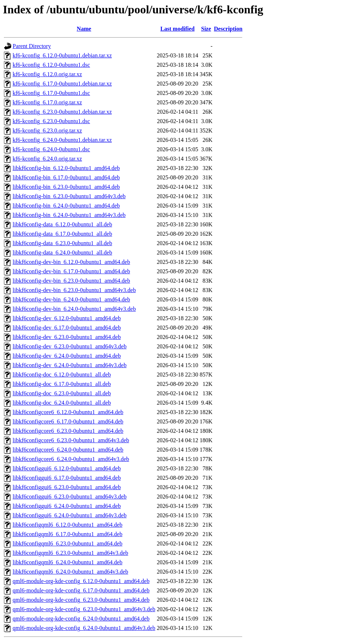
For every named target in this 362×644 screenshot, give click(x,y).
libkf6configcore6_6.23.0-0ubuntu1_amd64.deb (68, 431)
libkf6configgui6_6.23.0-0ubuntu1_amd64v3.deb (70, 497)
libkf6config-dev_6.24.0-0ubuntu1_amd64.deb (67, 356)
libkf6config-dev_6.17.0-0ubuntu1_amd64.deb (67, 328)
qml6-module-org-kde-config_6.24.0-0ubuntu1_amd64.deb (81, 619)
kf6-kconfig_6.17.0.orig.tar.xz (47, 102)
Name (84, 29)
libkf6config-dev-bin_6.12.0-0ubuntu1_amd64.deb (71, 262)
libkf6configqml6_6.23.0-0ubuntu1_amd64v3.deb (70, 553)
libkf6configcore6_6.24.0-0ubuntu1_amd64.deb (68, 450)
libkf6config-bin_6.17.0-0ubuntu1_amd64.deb (66, 177)
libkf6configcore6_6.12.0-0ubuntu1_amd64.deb (68, 412)
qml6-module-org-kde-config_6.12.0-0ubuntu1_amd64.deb (81, 581)
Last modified (178, 29)
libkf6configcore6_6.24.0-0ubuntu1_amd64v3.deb (71, 459)
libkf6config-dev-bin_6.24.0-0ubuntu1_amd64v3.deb (74, 309)
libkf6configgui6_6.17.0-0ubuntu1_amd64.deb (67, 478)
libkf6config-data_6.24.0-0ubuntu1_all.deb (62, 253)
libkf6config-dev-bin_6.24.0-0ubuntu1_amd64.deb (71, 299)
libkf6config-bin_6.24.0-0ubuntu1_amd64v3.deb (69, 215)
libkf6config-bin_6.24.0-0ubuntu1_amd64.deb (66, 206)
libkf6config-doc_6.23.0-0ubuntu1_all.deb (62, 393)
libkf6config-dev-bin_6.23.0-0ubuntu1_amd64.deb (71, 281)
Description (228, 29)
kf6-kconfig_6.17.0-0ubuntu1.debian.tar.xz (62, 84)
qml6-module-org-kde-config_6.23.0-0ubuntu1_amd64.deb (81, 600)
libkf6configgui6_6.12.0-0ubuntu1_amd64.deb (67, 468)
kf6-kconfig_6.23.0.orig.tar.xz (47, 130)
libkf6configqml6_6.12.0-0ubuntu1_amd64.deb (67, 525)
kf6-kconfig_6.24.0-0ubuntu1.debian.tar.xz (62, 140)
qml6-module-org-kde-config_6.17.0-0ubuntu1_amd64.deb (81, 590)
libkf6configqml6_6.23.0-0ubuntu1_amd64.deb (67, 543)
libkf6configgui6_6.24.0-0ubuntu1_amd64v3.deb (70, 515)
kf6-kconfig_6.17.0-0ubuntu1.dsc (51, 93)
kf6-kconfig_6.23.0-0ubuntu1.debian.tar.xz (62, 112)
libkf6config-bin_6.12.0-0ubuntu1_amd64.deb (66, 168)
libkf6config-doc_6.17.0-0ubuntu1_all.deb (62, 384)
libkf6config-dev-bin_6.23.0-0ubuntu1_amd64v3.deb (74, 290)
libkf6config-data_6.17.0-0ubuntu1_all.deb (62, 234)
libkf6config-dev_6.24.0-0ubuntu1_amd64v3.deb (70, 365)
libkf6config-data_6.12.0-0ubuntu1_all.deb (62, 224)
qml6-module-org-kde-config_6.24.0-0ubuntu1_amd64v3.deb (84, 628)
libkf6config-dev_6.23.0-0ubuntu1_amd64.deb (67, 337)
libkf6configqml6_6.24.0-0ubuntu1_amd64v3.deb (70, 572)
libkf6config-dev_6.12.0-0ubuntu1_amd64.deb (67, 318)
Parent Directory (32, 46)
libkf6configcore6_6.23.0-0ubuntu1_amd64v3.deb (71, 440)
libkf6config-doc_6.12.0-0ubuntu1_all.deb (62, 375)
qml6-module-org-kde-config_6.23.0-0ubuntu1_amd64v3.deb (84, 609)
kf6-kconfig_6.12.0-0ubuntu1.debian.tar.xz (62, 55)
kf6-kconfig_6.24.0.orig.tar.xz (47, 159)
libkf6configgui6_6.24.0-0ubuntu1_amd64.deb (67, 506)
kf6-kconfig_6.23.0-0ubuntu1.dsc (51, 121)
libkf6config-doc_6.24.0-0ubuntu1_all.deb (62, 403)
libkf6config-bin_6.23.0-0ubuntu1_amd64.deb (66, 187)
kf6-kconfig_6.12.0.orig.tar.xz (47, 74)
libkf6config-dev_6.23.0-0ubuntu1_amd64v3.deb (70, 346)
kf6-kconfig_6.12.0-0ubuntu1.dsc (51, 65)
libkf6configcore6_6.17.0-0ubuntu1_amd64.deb (68, 421)
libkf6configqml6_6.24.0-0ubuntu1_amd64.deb (67, 562)
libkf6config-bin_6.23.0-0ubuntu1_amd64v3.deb (69, 196)
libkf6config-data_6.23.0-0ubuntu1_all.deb (62, 243)
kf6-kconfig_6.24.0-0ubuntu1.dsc (51, 149)
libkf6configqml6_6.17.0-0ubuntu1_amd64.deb (67, 534)
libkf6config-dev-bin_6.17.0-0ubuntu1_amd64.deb (71, 271)
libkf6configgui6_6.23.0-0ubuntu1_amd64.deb (67, 487)
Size (206, 29)
